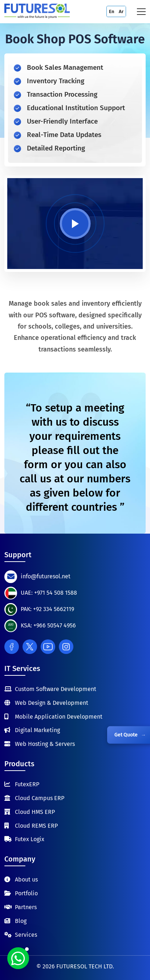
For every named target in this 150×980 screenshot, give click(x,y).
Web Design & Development (52, 703)
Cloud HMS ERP (35, 812)
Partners (26, 907)
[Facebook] (12, 647)
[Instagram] (66, 647)
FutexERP (27, 784)
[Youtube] (48, 647)
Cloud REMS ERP (36, 826)
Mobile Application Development (59, 717)
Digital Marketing (37, 730)
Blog (21, 921)
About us (26, 879)
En (112, 11)
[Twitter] (30, 647)
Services (26, 935)
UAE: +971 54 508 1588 (49, 593)
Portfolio (26, 893)
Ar (121, 11)
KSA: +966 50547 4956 (48, 625)
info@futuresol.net (46, 576)
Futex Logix (30, 839)
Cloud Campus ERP (40, 798)
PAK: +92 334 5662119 (47, 609)
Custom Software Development (56, 689)
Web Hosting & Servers (45, 744)
